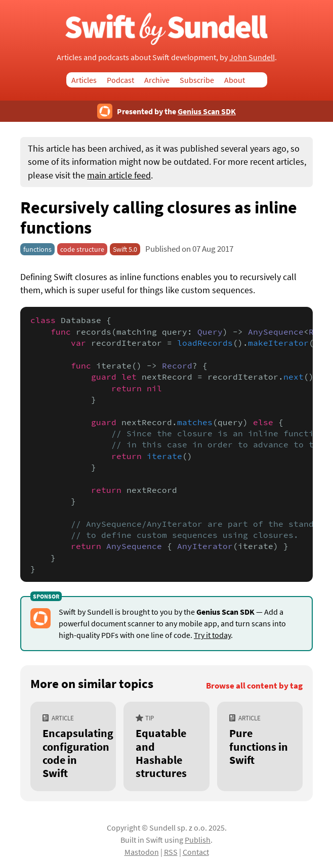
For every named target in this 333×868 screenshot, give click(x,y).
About (235, 80)
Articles (84, 80)
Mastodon (142, 852)
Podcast (120, 80)
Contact (196, 852)
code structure (82, 249)
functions (37, 249)
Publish (198, 840)
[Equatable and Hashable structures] (166, 746)
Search (261, 80)
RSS (171, 852)
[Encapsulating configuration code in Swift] (73, 746)
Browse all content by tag (254, 686)
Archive (157, 80)
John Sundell (252, 57)
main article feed (119, 175)
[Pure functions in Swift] (260, 746)
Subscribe (197, 80)
